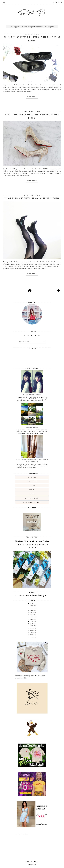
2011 (32, 637)
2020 (31, 617)
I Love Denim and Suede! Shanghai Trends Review (32, 198)
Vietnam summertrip (32, 427)
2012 (32, 635)
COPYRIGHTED (32, 865)
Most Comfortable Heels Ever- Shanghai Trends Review (32, 116)
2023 (31, 610)
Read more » (32, 97)
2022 (32, 612)
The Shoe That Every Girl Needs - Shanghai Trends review (32, 39)
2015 (32, 628)
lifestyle (32, 477)
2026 (31, 604)
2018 (31, 621)
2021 (31, 615)
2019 (31, 619)
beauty (32, 490)
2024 (31, 608)
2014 (32, 630)
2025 (31, 606)
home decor (32, 481)
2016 (31, 626)
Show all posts (49, 27)
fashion (32, 486)
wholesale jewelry (21, 834)
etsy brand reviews (32, 502)
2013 (32, 633)
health (32, 494)
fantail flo (30, 862)
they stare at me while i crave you (32, 394)
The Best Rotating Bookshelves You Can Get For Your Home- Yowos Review (32, 460)
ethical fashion (32, 498)
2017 (31, 624)
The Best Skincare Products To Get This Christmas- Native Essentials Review (32, 544)
